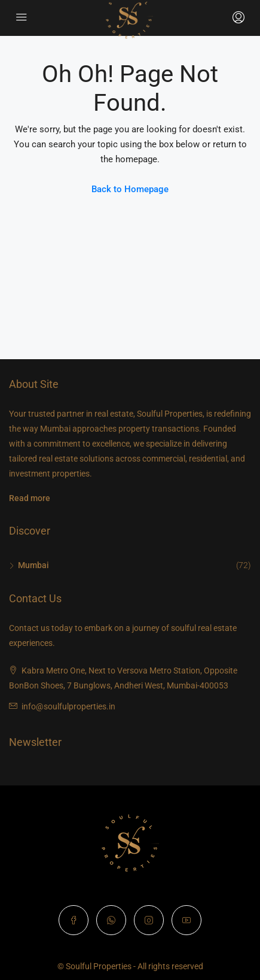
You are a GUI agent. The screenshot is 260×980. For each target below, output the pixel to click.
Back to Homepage (130, 189)
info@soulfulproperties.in (68, 706)
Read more (30, 498)
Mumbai (33, 565)
